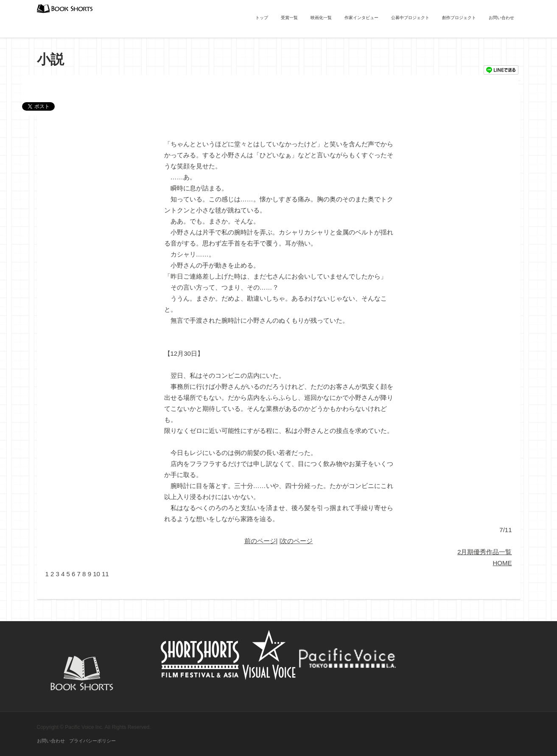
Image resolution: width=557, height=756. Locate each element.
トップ (262, 18)
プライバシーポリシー (92, 741)
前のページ (260, 541)
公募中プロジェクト (410, 18)
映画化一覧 (321, 18)
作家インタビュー (361, 18)
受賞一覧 (289, 18)
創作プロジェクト (459, 18)
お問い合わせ (501, 18)
